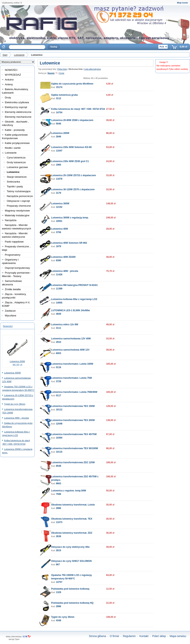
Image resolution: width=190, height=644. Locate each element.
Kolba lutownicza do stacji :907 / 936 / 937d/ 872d (78, 109)
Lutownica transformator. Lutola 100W (72, 364)
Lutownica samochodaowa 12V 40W (71, 339)
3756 (59, 232)
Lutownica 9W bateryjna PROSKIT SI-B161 (74, 285)
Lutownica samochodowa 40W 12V (70, 350)
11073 (59, 522)
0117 (59, 396)
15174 (59, 87)
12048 (59, 424)
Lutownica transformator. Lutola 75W (71, 378)
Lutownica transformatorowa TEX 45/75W (74, 434)
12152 (59, 207)
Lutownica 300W (12, 373)
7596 (59, 494)
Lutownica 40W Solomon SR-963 (69, 243)
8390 (59, 260)
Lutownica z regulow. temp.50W (69, 491)
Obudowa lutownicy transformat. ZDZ (72, 533)
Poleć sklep (159, 636)
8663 (59, 483)
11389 (59, 289)
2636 (59, 536)
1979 (59, 246)
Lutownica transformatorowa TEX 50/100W (75, 448)
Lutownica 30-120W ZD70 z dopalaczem (73, 189)
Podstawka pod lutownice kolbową (70, 589)
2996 (59, 606)
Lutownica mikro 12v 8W (65, 325)
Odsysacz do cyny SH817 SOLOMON (71, 561)
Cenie (62, 73)
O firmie (114, 636)
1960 (59, 165)
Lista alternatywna (92, 69)
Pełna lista (62, 69)
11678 (59, 179)
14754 (59, 112)
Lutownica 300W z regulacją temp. (70, 218)
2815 (59, 550)
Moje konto (182, 3)
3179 (59, 193)
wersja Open (14, 639)
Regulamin (129, 636)
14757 (59, 582)
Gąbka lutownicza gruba (64, 95)
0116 (59, 367)
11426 (59, 275)
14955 (59, 303)
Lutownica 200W (17, 361)
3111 (59, 328)
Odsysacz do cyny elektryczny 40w (70, 547)
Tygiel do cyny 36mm (15, 404)
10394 (59, 438)
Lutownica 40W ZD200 (63, 257)
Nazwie (51, 73)
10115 (59, 452)
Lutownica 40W (60, 229)
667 (58, 565)
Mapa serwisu (178, 636)
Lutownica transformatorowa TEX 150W (73, 406)
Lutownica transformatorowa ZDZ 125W (73, 462)
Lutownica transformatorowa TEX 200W (73, 420)
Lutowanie (19, 55)
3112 (59, 98)
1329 (59, 592)
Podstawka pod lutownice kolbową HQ (72, 603)
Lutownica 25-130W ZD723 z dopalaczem (73, 175)
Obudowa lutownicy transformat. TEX (72, 519)
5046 (59, 124)
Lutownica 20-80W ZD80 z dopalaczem (72, 120)
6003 (59, 353)
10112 (59, 410)
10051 (59, 221)
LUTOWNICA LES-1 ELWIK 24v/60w (71, 310)
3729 (59, 381)
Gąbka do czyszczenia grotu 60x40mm (72, 84)
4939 (59, 314)
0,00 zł (183, 47)
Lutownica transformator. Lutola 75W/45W (74, 392)
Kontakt (144, 636)
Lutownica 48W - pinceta (16, 418)
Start (5, 55)
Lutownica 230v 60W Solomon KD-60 (71, 147)
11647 (59, 151)
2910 (59, 342)
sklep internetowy (14, 636)
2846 (59, 137)
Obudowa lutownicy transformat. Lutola (73, 505)
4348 (59, 620)
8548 (59, 466)
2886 (59, 508)
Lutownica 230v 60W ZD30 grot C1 (70, 161)
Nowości (8, 326)
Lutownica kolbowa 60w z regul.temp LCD (74, 299)
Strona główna (98, 636)
